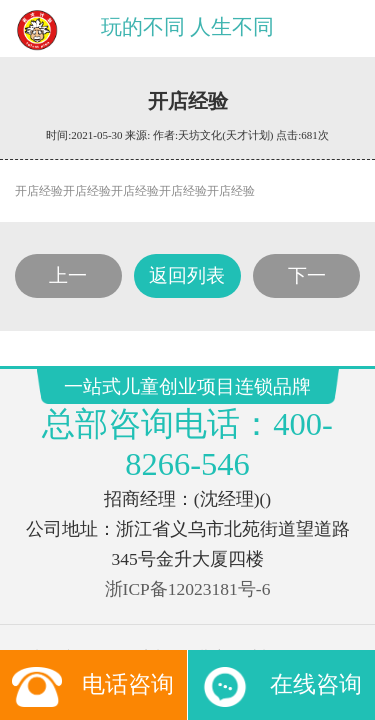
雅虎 (262, 462)
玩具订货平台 (119, 462)
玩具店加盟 (113, 443)
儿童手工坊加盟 (272, 443)
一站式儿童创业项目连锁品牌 (103, 526)
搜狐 (245, 482)
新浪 (182, 482)
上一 (67, 210)
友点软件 (237, 545)
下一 (308, 210)
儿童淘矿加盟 (186, 443)
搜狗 (150, 482)
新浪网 (300, 462)
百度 (213, 482)
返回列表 (187, 210)
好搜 (276, 482)
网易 (231, 462)
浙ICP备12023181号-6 (187, 391)
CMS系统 (186, 462)
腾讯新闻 (107, 482)
